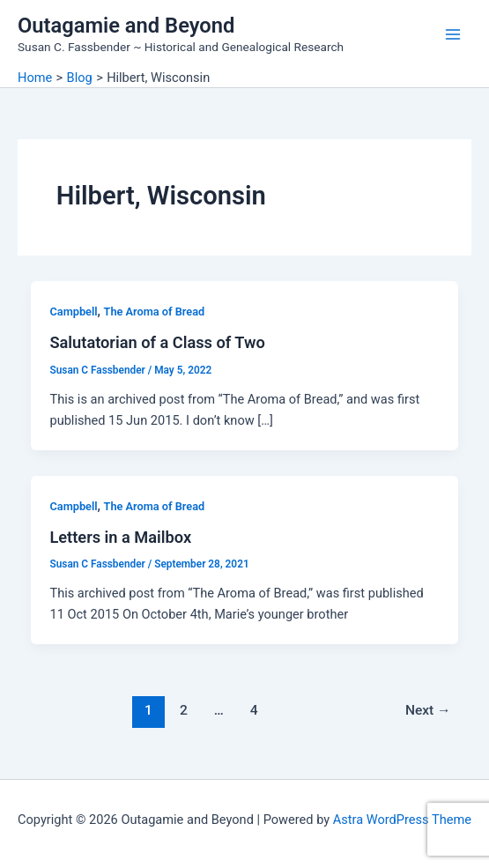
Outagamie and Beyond (126, 26)
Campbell (73, 312)
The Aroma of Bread (155, 312)
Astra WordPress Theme (402, 820)
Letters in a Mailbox (120, 537)
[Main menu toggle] (453, 34)
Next (428, 710)
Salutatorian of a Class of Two (157, 342)
